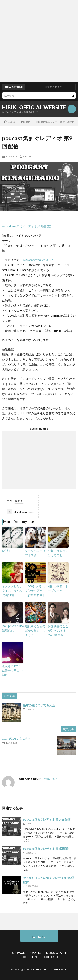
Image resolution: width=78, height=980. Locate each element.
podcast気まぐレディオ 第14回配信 (47, 819)
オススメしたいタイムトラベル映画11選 (12, 591)
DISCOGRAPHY (57, 953)
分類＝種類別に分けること (58, 553)
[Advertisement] (39, 41)
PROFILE (35, 953)
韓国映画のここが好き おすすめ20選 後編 (58, 631)
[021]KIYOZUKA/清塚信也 (12, 628)
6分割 (6, 551)
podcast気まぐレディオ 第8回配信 (46, 849)
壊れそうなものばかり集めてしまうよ (35, 631)
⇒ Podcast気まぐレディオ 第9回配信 (26, 226)
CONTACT (51, 957)
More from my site (21, 512)
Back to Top (39, 937)
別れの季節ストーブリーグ (58, 588)
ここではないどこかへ (17, 739)
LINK (36, 957)
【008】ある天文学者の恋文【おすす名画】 (35, 591)
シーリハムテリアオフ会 (35, 553)
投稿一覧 (50, 779)
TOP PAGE (17, 953)
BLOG (24, 957)
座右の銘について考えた (38, 260)
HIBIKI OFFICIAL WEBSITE (34, 107)
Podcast (27, 156)
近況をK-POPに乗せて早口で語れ (12, 670)
